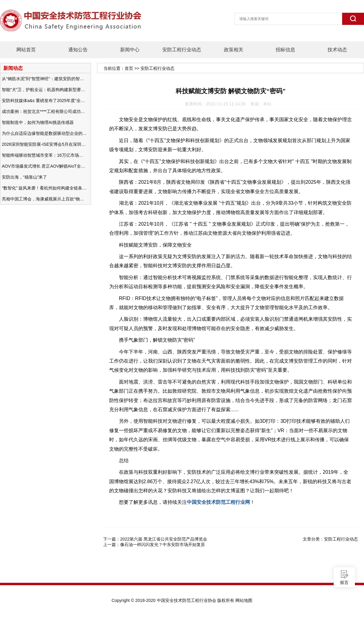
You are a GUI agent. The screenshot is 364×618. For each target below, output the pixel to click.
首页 (129, 68)
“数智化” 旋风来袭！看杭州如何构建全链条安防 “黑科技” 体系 (44, 188)
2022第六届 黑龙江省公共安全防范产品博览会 (164, 539)
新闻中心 (130, 50)
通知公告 (78, 50)
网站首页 (26, 50)
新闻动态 (13, 68)
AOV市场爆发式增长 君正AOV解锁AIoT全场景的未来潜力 (44, 166)
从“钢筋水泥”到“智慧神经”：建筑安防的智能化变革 (44, 79)
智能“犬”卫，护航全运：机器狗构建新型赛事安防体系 (44, 90)
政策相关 (234, 50)
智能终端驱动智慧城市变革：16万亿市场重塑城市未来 (44, 155)
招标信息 (285, 50)
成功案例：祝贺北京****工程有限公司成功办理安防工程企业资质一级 (44, 111)
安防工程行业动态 (182, 50)
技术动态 (337, 50)
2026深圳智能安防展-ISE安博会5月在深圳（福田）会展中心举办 (44, 144)
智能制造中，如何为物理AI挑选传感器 (38, 122)
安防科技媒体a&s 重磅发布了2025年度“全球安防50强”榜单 (44, 101)
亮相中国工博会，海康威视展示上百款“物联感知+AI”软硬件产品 (44, 199)
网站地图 (244, 600)
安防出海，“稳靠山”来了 (24, 177)
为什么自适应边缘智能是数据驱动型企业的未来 (44, 133)
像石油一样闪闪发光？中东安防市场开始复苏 (163, 545)
